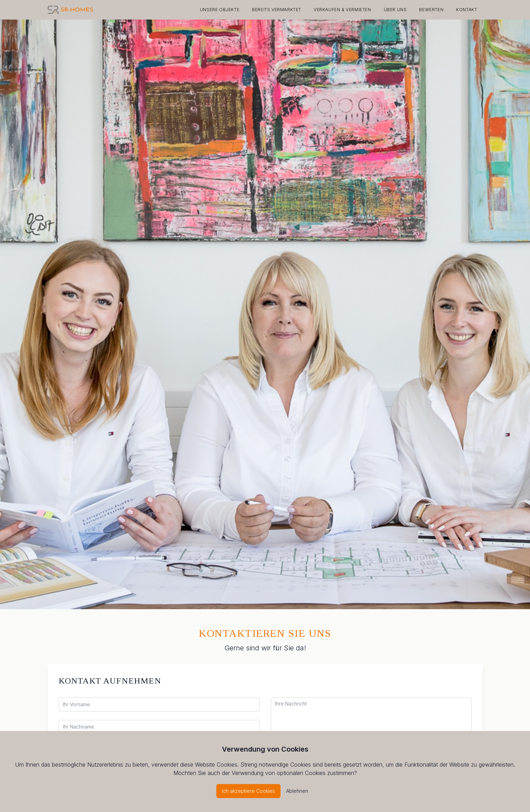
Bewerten (431, 10)
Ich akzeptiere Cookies (248, 791)
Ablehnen (297, 791)
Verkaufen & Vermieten (342, 10)
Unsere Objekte (220, 10)
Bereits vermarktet (277, 10)
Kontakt (466, 10)
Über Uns (395, 10)
